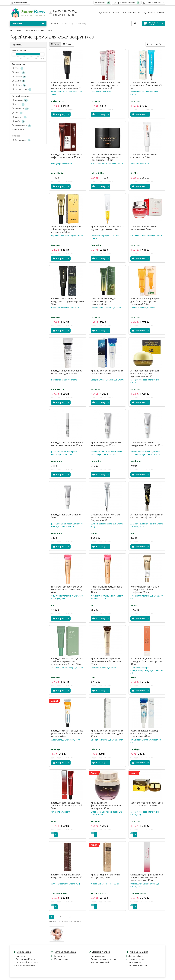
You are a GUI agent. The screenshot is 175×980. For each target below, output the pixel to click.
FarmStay (19, 77)
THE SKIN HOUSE (22, 89)
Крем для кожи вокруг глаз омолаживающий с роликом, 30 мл (106, 661)
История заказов (137, 959)
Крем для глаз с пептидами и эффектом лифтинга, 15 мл (67, 156)
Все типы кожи (21, 140)
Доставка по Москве (26, 959)
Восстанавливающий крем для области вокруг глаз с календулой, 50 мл (145, 301)
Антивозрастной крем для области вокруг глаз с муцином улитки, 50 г (145, 373)
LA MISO (18, 81)
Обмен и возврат (62, 959)
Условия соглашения (26, 965)
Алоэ (17, 113)
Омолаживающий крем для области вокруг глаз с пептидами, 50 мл (66, 229)
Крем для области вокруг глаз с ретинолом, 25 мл (146, 156)
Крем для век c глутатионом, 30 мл (67, 516)
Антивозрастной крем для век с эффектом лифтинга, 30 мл (147, 516)
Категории (28, 23)
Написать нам (60, 956)
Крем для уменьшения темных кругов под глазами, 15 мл (107, 228)
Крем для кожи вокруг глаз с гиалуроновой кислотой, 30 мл (147, 444)
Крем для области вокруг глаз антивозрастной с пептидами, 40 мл (107, 733)
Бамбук (18, 121)
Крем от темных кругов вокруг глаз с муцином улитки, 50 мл (68, 301)
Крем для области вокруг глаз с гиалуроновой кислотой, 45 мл (146, 85)
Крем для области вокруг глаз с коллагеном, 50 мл (107, 372)
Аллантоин (20, 109)
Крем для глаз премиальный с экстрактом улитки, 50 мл (146, 804)
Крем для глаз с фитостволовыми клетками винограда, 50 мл (106, 805)
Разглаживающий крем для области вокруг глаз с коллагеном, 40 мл (145, 733)
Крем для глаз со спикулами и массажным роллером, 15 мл (67, 444)
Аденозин (20, 100)
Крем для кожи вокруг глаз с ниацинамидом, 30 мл (106, 444)
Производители (98, 956)
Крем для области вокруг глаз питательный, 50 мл (146, 228)
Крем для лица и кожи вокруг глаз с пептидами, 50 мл (67, 372)
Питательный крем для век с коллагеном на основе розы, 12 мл (106, 589)
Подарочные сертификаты (103, 959)
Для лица (19, 30)
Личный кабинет (136, 956)
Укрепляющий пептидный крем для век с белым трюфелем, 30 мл (145, 589)
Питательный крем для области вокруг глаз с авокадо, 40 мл (103, 301)
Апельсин (19, 117)
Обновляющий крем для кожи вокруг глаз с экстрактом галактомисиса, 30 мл (147, 877)
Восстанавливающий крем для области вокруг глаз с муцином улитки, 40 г (105, 85)
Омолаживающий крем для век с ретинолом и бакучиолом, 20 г (106, 517)
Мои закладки (135, 962)
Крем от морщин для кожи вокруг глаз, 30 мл (105, 876)
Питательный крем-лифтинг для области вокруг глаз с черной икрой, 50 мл (106, 157)
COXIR (18, 68)
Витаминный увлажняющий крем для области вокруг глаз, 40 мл (147, 661)
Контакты (20, 956)
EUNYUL (18, 73)
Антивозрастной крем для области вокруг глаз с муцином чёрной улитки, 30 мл (66, 87)
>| (70, 917)
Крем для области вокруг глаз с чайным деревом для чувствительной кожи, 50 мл (67, 661)
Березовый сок (21, 126)
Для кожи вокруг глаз (35, 30)
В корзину (59, 114)
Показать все (18, 129)
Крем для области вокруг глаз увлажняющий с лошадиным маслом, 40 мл (67, 733)
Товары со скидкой (100, 962)
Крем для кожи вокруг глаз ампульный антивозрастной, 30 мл (67, 805)
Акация (18, 104)
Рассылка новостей (138, 965)
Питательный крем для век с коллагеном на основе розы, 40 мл (67, 589)
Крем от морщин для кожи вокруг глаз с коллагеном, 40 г (67, 876)
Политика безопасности (27, 962)
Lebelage (19, 85)
